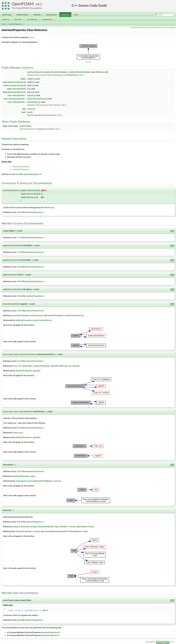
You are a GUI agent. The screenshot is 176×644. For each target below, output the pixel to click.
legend (88, 62)
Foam (3, 24)
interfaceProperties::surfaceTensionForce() (65, 315)
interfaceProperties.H (21, 167)
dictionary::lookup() (29, 527)
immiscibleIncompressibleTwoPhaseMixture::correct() (38, 481)
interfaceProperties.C (21, 170)
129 (19, 281)
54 (17, 174)
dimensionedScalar (16, 82)
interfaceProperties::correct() (28, 531)
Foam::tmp (7, 354)
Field (5, 423)
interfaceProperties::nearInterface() (28, 315)
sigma (30, 92)
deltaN (30, 82)
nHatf (29, 85)
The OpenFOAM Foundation (27, 8)
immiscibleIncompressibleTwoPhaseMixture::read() (66, 531)
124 (19, 267)
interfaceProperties (15, 24)
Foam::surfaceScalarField (24, 354)
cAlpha (30, 79)
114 (19, 238)
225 (19, 522)
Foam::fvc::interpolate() (23, 366)
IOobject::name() (87, 527)
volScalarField (56, 72)
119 (19, 252)
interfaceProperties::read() (24, 476)
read (29, 112)
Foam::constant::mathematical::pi (25, 610)
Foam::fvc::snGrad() (71, 366)
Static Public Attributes (155, 28)
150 (19, 471)
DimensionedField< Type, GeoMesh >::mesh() (57, 527)
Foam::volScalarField (22, 411)
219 (19, 428)
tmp (9, 95)
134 (19, 296)
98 (18, 620)
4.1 (40, 4)
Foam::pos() (18, 433)
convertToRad (25, 126)
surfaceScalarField (16, 85)
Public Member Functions (139, 28)
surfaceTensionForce (36, 99)
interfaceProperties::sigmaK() (46, 366)
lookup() (16, 527)
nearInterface (33, 102)
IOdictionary (101, 72)
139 (19, 311)
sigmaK (30, 95)
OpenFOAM (23, 4)
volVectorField (81, 72)
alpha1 (66, 72)
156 (19, 212)
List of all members (169, 28)
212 (19, 361)
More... (33, 37)
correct (30, 109)
